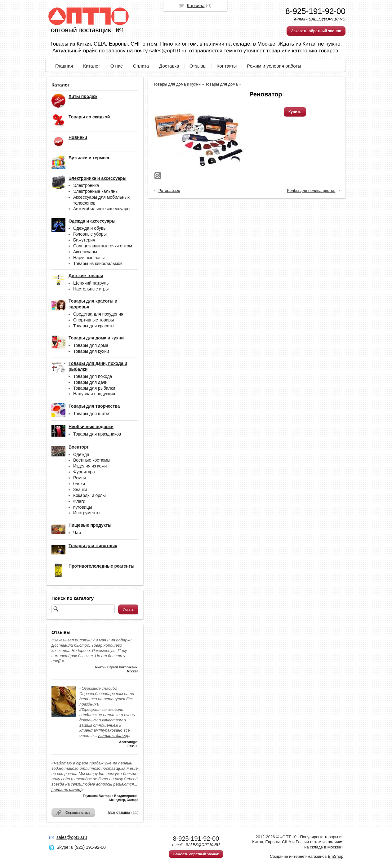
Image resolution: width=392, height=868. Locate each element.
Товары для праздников (97, 434)
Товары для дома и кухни (177, 84)
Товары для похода (93, 376)
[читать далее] (113, 735)
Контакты (227, 66)
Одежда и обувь (89, 228)
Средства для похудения (98, 314)
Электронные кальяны (96, 191)
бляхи (79, 484)
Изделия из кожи (90, 466)
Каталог (92, 66)
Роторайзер (169, 190)
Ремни (80, 478)
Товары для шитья (92, 414)
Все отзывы (119, 812)
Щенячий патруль (91, 283)
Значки (80, 489)
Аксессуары (85, 252)
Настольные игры (91, 289)
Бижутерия (84, 240)
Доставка (169, 66)
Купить (295, 112)
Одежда (81, 454)
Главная (64, 66)
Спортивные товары (94, 320)
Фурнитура (84, 472)
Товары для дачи (90, 382)
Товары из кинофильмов (98, 263)
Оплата (141, 66)
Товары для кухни (91, 351)
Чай (77, 533)
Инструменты (87, 513)
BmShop (336, 856)
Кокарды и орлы (89, 495)
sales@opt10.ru (168, 51)
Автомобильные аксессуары (102, 209)
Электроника (86, 185)
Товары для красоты (94, 326)
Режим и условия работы (274, 66)
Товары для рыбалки (94, 388)
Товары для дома (91, 345)
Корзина (196, 5)
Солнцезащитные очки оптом (103, 246)
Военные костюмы (92, 460)
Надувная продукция (94, 394)
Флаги (79, 501)
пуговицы (83, 507)
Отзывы (198, 66)
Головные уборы (90, 234)
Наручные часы (89, 258)
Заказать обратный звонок (316, 31)
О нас (117, 66)
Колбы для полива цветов (311, 190)
